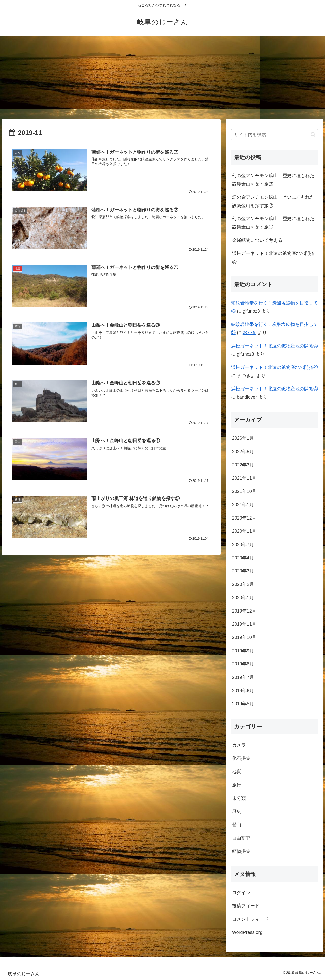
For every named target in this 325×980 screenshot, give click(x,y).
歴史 (237, 811)
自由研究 (241, 838)
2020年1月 (243, 598)
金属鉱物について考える (257, 240)
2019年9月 (243, 651)
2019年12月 (244, 611)
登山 (237, 825)
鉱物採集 (241, 851)
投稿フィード (246, 906)
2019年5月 (243, 704)
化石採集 (241, 758)
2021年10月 (244, 491)
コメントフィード (250, 919)
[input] (275, 135)
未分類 (239, 798)
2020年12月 (244, 518)
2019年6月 (243, 691)
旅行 (237, 785)
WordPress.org (247, 932)
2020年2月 (243, 584)
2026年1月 (243, 438)
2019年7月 (243, 677)
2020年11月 (244, 531)
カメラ (239, 745)
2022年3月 (243, 465)
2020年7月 (243, 545)
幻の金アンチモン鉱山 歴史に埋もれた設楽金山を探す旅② (273, 201)
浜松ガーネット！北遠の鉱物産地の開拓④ (273, 257)
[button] (313, 134)
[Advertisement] (162, 78)
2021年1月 (243, 505)
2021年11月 (244, 478)
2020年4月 (243, 558)
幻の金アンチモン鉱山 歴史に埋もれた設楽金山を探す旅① (273, 223)
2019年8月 (243, 664)
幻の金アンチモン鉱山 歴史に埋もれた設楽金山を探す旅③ (273, 180)
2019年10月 (244, 637)
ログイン (241, 893)
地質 (237, 772)
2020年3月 (243, 571)
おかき (250, 332)
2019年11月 (244, 624)
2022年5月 (243, 452)
